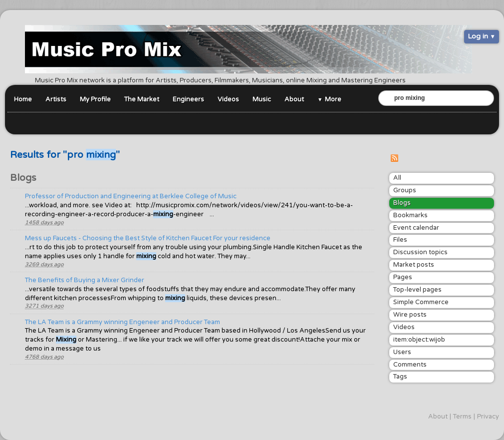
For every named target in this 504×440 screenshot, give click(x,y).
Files (400, 240)
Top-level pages (417, 290)
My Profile (95, 99)
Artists (56, 99)
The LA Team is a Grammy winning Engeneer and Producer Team (123, 322)
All (397, 178)
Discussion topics (420, 252)
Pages (403, 277)
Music (262, 99)
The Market (142, 99)
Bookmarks (410, 215)
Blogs (402, 203)
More (333, 99)
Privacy (488, 417)
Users (402, 352)
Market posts (414, 265)
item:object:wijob (419, 340)
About (294, 99)
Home (23, 99)
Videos (228, 99)
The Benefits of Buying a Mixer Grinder (85, 280)
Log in (478, 36)
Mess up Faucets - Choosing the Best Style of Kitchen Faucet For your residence (148, 238)
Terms (462, 417)
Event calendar (416, 228)
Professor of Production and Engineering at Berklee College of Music (131, 196)
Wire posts (410, 315)
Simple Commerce (421, 302)
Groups (405, 190)
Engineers (188, 99)
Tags (400, 377)
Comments (410, 365)
